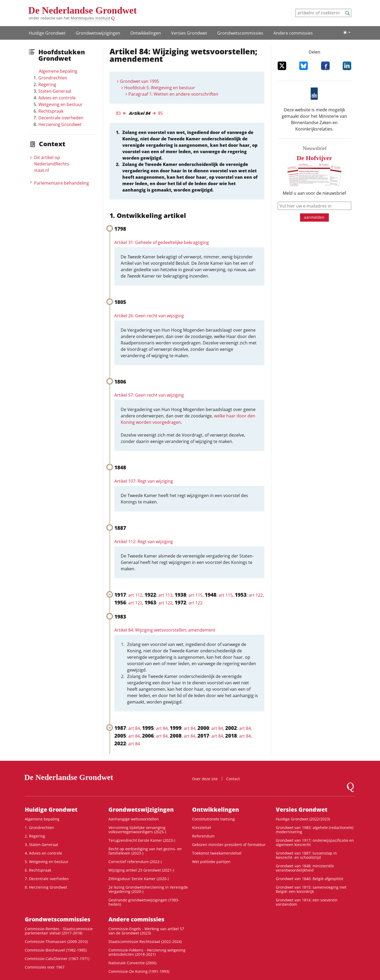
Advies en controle (57, 98)
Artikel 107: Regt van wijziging (144, 481)
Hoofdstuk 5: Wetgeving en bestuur (160, 88)
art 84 (134, 728)
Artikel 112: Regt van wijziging (144, 542)
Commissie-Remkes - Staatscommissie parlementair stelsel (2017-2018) (59, 931)
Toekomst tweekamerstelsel (217, 853)
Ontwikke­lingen (146, 33)
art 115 (195, 595)
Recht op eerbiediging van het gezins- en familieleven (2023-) (145, 851)
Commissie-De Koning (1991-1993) (139, 971)
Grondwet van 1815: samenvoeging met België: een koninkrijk (311, 889)
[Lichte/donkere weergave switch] (347, 32)
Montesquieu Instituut (91, 18)
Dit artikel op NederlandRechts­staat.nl (52, 164)
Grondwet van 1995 (140, 81)
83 (118, 113)
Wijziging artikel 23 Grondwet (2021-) (141, 870)
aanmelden (314, 217)
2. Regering (35, 836)
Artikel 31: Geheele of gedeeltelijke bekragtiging (162, 242)
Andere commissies (293, 33)
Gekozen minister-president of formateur (229, 845)
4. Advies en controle (43, 853)
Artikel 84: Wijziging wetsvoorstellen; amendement (165, 630)
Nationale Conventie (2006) (132, 963)
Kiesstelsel (202, 827)
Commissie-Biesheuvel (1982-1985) (56, 950)
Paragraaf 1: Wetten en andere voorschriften (173, 94)
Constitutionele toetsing (213, 819)
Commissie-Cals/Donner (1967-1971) (57, 959)
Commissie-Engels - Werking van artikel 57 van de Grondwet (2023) (146, 931)
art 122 (256, 595)
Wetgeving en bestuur (60, 104)
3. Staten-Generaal (41, 845)
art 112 (135, 595)
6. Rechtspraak (38, 870)
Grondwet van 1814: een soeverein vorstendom (307, 902)
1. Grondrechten (39, 827)
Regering (47, 84)
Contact (233, 779)
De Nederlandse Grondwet (82, 10)
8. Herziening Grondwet (46, 887)
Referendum (203, 836)
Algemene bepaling (58, 71)
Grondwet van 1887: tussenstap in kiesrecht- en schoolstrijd (306, 855)
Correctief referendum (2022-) (135, 862)
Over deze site (205, 779)
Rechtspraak (51, 111)
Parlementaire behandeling (62, 183)
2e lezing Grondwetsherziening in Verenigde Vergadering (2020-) (148, 889)
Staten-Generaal (55, 91)
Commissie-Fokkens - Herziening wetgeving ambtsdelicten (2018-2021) (147, 952)
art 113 (165, 595)
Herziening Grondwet (60, 124)
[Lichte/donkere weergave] (347, 32)
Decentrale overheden (61, 118)
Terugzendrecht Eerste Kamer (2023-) (142, 840)
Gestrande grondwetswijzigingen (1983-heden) (144, 902)
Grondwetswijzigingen (98, 33)
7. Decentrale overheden (47, 879)
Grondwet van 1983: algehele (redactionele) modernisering (315, 830)
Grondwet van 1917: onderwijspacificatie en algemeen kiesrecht (315, 842)
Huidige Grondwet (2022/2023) (303, 819)
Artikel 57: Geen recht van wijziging (149, 395)
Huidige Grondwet (47, 33)
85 (160, 113)
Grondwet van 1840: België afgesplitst (310, 879)
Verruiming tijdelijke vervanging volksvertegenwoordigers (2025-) (137, 830)
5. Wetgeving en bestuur (47, 862)
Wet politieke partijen (211, 862)
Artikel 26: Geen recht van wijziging (149, 316)
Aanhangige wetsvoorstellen (134, 819)
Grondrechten (53, 78)
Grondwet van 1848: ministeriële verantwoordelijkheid (305, 868)
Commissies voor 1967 (45, 967)
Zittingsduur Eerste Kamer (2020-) (139, 879)
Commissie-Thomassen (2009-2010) (56, 942)
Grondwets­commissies (240, 33)
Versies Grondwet (189, 33)
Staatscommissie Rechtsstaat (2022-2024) (145, 942)
